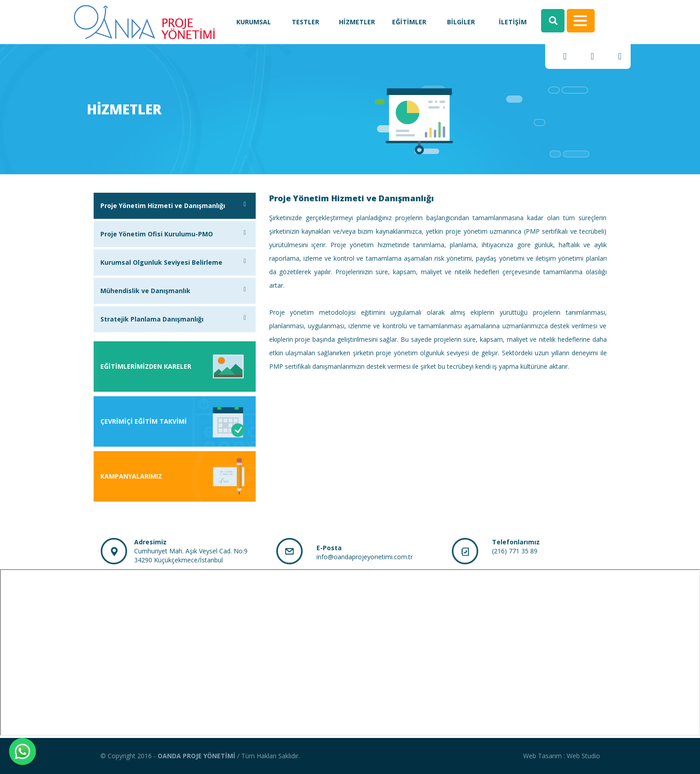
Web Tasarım (542, 756)
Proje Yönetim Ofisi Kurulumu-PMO (175, 234)
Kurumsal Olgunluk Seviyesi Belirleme (175, 262)
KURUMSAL (254, 22)
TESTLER (305, 22)
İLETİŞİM (513, 22)
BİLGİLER (461, 22)
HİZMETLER (357, 22)
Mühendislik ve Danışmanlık (175, 291)
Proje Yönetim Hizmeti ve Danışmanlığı (175, 206)
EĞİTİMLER (409, 22)
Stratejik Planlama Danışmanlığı (175, 319)
